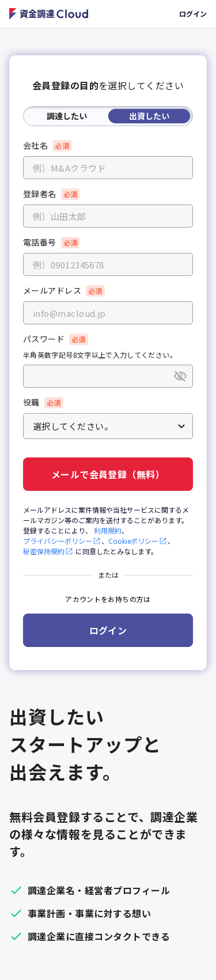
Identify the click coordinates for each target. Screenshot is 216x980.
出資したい (149, 116)
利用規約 (108, 530)
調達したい (67, 116)
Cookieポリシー (138, 541)
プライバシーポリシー (62, 541)
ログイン (193, 14)
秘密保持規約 (48, 551)
